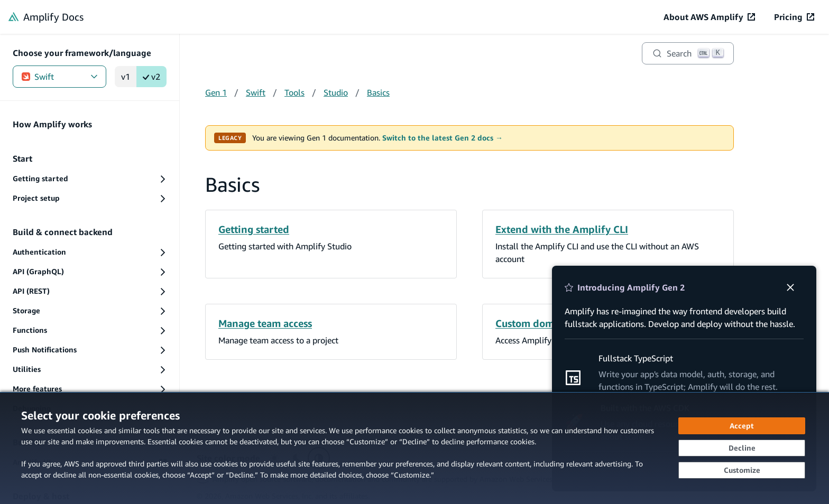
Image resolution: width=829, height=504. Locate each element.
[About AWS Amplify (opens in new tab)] (709, 17)
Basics (378, 92)
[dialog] (414, 448)
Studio (336, 92)
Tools (294, 92)
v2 (151, 77)
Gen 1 (216, 92)
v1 (126, 77)
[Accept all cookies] (742, 426)
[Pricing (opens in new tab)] (794, 17)
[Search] (688, 53)
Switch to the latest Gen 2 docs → (443, 138)
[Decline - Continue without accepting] (742, 448)
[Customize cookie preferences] (742, 470)
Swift (59, 77)
